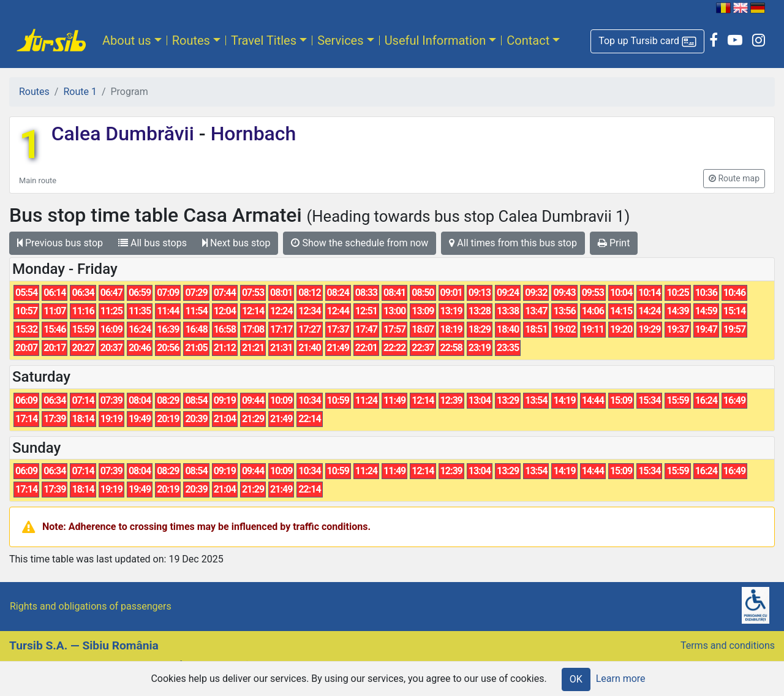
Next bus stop (236, 243)
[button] (647, 41)
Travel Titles (264, 40)
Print (614, 243)
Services (340, 40)
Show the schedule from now (360, 243)
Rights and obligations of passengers (91, 606)
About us (127, 40)
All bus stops (153, 243)
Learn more (621, 679)
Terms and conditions (728, 645)
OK (576, 679)
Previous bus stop (60, 243)
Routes (191, 40)
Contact (528, 40)
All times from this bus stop (513, 243)
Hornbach (251, 134)
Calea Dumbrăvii (125, 134)
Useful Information (435, 40)
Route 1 (80, 92)
